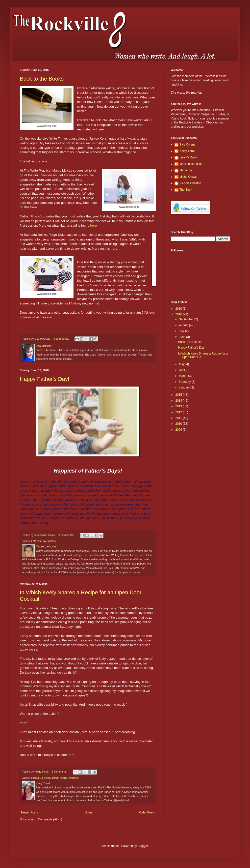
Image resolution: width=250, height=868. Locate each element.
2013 (179, 406)
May (182, 364)
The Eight (186, 190)
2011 (179, 418)
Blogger (143, 846)
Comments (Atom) (50, 819)
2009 (179, 430)
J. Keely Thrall (50, 778)
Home (89, 812)
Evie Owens (187, 145)
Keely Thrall (187, 151)
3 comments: (66, 535)
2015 (179, 395)
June (183, 337)
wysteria (74, 778)
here (114, 249)
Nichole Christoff (190, 183)
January (185, 388)
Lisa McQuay (188, 157)
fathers (52, 541)
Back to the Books (42, 79)
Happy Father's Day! (45, 379)
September (187, 319)
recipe (63, 778)
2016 (179, 314)
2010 (179, 424)
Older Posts (147, 812)
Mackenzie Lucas (191, 164)
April (182, 370)
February (185, 382)
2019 (179, 309)
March (184, 376)
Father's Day (39, 541)
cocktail (36, 778)
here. (45, 161)
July (182, 331)
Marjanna (186, 170)
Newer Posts (29, 812)
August (184, 325)
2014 (179, 401)
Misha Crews (188, 177)
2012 (179, 412)
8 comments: (62, 339)
